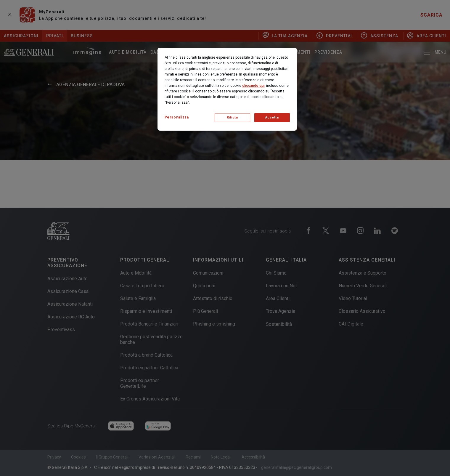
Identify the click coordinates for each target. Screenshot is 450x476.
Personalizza (177, 117)
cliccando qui (253, 86)
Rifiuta (232, 117)
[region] (227, 89)
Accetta (272, 117)
